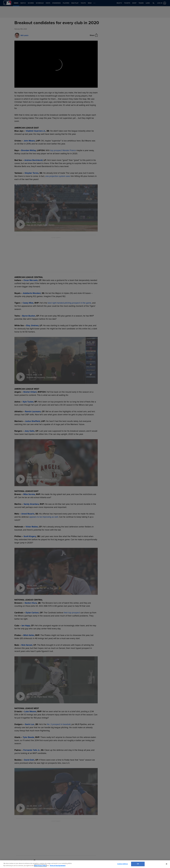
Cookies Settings (123, 864)
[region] (85, 864)
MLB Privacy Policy (40, 866)
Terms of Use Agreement (58, 866)
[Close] (167, 864)
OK (138, 864)
